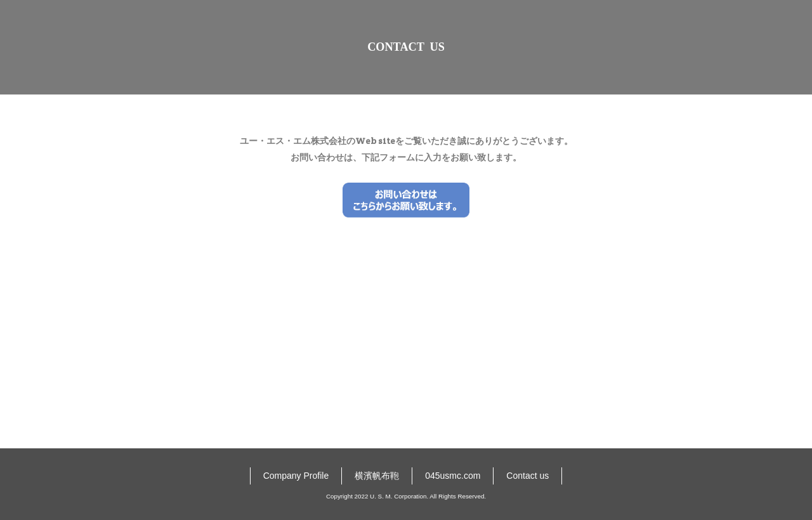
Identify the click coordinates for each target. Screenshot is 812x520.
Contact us (527, 493)
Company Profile (296, 493)
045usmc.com (453, 493)
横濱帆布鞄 (377, 493)
